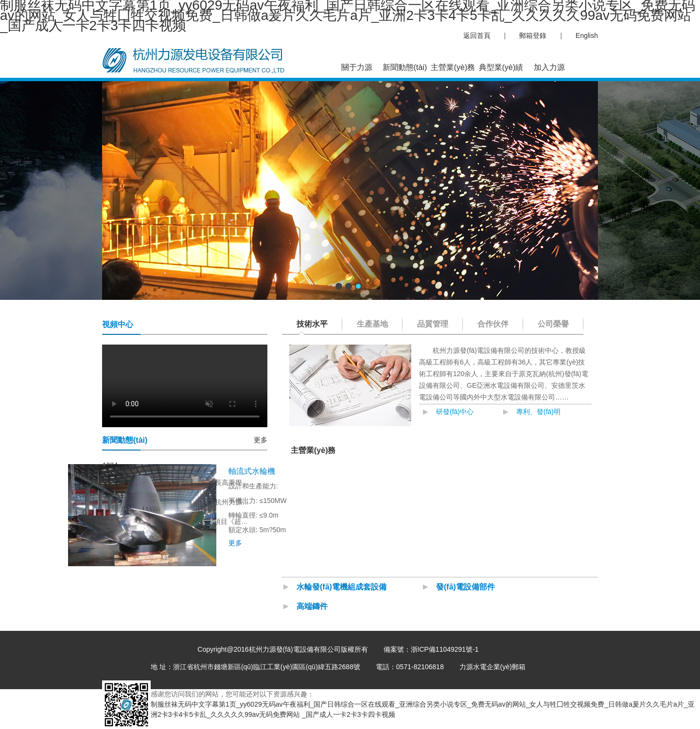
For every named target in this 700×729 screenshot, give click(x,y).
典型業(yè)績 (501, 67)
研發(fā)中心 (455, 412)
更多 (261, 440)
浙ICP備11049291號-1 (445, 649)
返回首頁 (477, 35)
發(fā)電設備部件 (465, 587)
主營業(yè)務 (453, 67)
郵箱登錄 (533, 35)
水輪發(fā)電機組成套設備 (341, 587)
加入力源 (549, 67)
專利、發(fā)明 (538, 412)
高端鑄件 (312, 606)
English (587, 35)
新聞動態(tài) (405, 67)
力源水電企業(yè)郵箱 (492, 667)
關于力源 (357, 67)
